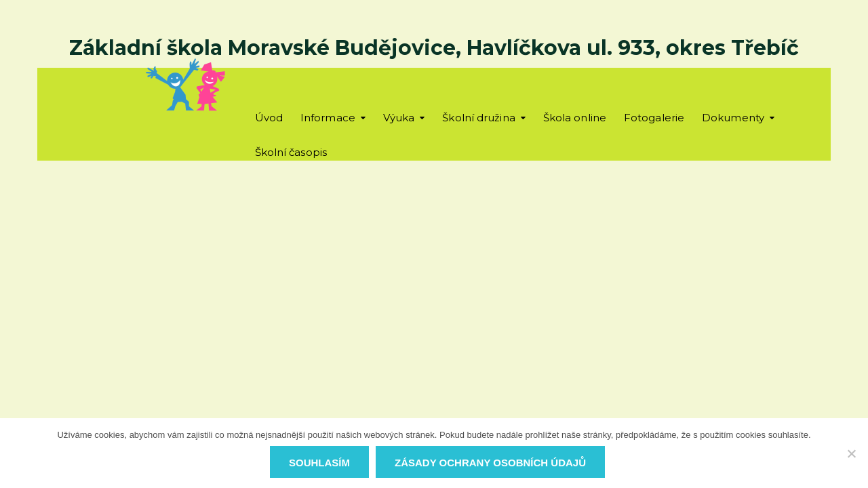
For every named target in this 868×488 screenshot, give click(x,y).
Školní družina (478, 118)
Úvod (269, 118)
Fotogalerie (654, 118)
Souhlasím (319, 463)
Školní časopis (291, 152)
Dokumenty (733, 118)
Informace (328, 118)
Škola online (575, 118)
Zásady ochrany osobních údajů (490, 463)
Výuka (399, 118)
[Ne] (851, 453)
